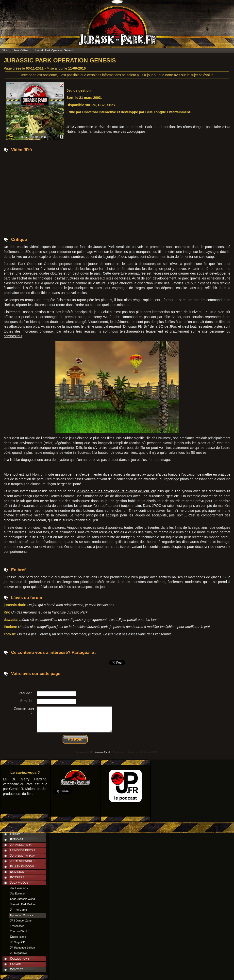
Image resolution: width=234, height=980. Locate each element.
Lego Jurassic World (22, 899)
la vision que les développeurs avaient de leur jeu (116, 491)
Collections (20, 958)
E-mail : (26, 701)
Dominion (17, 872)
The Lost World (19, 931)
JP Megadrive (18, 953)
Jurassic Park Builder (23, 904)
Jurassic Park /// (22, 856)
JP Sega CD (17, 942)
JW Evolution (18, 893)
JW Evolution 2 (19, 888)
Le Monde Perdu (22, 850)
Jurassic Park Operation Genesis (60, 60)
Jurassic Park (21, 845)
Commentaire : (24, 710)
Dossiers (17, 877)
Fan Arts (17, 964)
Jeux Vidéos (19, 883)
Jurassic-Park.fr (103, 752)
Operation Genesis (21, 915)
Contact (17, 969)
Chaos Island (18, 937)
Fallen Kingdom (22, 866)
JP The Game (18, 910)
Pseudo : (25, 693)
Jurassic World (22, 861)
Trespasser (17, 926)
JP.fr (5, 50)
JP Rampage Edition (22, 947)
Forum (15, 834)
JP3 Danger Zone (21, 920)
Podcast (17, 839)
